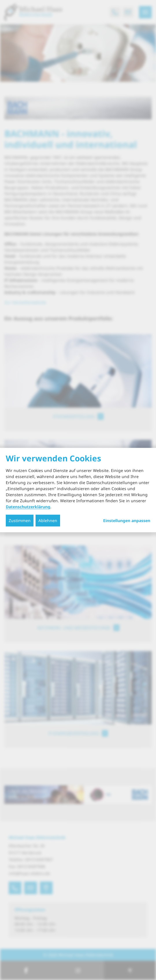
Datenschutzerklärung (28, 507)
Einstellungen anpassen (127, 521)
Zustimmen (20, 521)
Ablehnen (48, 521)
